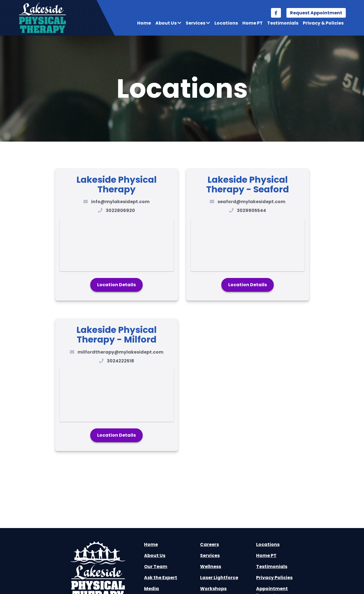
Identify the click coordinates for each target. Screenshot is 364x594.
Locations (226, 23)
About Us (155, 555)
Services (210, 555)
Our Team (156, 567)
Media (152, 589)
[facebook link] (276, 13)
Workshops (213, 589)
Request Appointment (316, 13)
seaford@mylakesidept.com (251, 202)
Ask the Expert (161, 578)
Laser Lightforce (219, 578)
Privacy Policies (274, 578)
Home (144, 23)
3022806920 (120, 210)
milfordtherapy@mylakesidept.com (120, 352)
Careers (209, 544)
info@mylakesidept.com (120, 202)
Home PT (253, 23)
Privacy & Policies (323, 23)
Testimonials (283, 23)
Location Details (116, 285)
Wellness (211, 567)
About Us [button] (168, 23)
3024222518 (120, 361)
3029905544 (251, 210)
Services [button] (198, 23)
